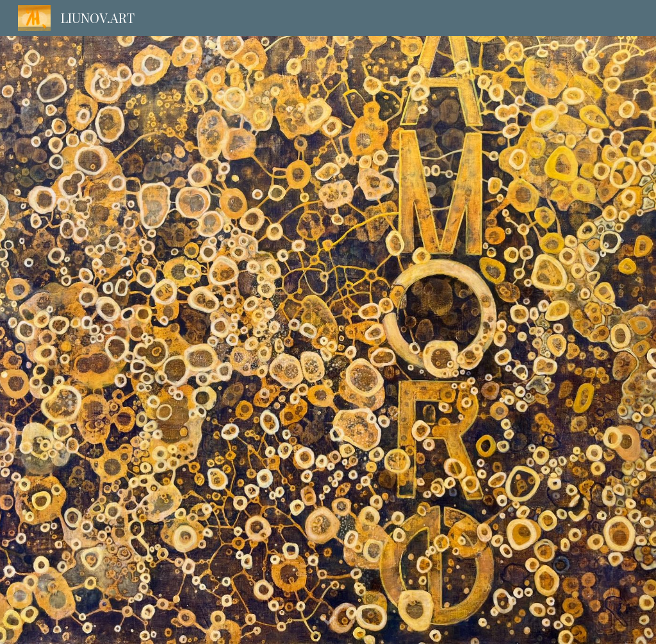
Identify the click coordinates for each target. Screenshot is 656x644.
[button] (328, 621)
